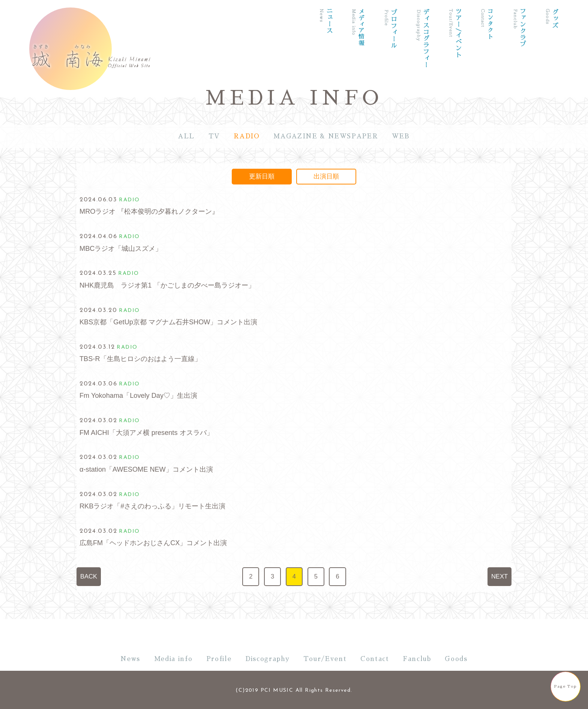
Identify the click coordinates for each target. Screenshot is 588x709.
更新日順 (262, 176)
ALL (186, 136)
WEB (401, 136)
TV (214, 136)
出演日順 (326, 176)
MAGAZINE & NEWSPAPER (326, 136)
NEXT (499, 576)
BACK (89, 576)
